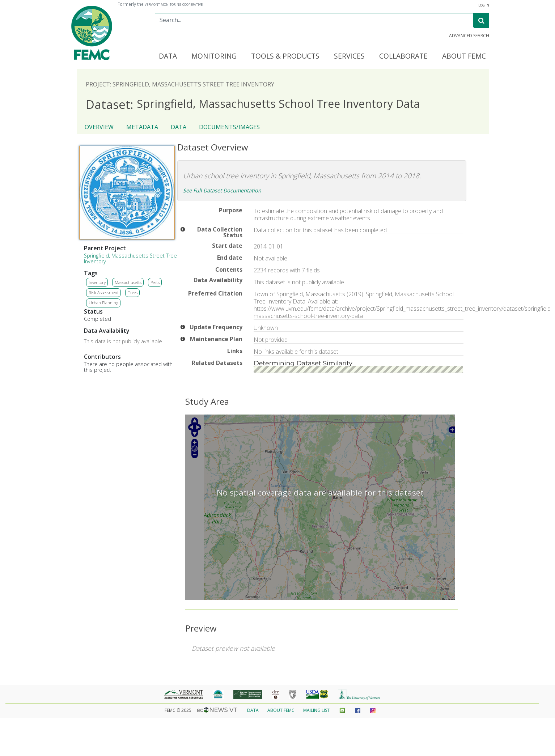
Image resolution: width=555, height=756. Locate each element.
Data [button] (168, 56)
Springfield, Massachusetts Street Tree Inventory (130, 258)
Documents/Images (229, 127)
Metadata (142, 127)
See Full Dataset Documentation (222, 190)
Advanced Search (469, 36)
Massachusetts (128, 282)
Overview (99, 127)
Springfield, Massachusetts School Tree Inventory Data (253, 104)
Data (179, 127)
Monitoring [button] (214, 56)
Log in (484, 5)
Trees (133, 292)
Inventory (97, 282)
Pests (155, 282)
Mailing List (316, 710)
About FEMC (281, 710)
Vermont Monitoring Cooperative (174, 5)
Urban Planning (103, 303)
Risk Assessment (104, 292)
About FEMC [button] (464, 56)
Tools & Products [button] (285, 56)
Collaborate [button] (403, 56)
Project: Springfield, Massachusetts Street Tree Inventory (180, 84)
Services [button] (349, 56)
